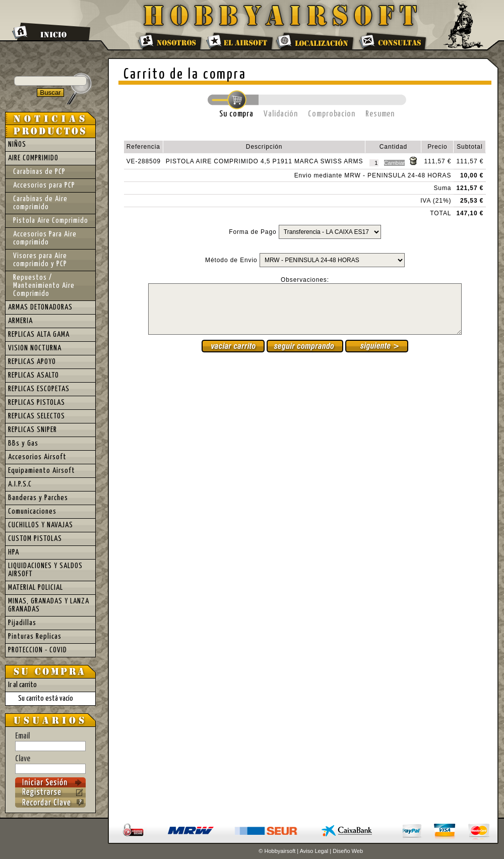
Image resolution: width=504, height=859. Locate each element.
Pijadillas (22, 623)
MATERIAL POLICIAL (36, 588)
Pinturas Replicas (35, 636)
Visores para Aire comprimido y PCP (40, 260)
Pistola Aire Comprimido (51, 221)
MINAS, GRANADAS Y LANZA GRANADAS (49, 605)
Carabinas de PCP (39, 172)
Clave (50, 764)
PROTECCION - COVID (38, 650)
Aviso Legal (314, 851)
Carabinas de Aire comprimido (40, 203)
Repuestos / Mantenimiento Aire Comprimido (44, 286)
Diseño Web (348, 851)
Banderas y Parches (38, 498)
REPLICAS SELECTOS (37, 416)
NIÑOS (17, 144)
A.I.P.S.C (20, 484)
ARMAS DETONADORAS (40, 307)
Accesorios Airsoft (37, 457)
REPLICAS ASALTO (34, 375)
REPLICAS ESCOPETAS (39, 389)
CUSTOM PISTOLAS (35, 539)
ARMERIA (20, 321)
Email (50, 742)
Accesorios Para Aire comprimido (45, 238)
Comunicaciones (32, 511)
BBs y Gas (23, 443)
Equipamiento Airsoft (42, 471)
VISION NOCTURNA (35, 348)
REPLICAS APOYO (32, 362)
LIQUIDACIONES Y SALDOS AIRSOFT (45, 570)
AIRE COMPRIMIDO (33, 158)
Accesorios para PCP (44, 185)
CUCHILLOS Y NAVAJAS (41, 525)
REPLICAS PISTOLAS (37, 403)
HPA (14, 552)
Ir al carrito (22, 685)
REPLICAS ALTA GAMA (39, 334)
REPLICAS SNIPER (33, 430)
